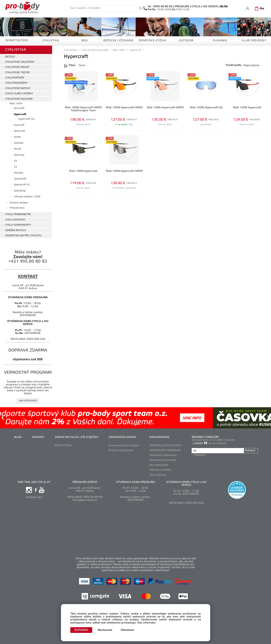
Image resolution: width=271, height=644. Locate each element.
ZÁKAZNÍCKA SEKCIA (122, 437)
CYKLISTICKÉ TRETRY (18, 73)
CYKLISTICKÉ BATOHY (18, 88)
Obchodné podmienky (163, 455)
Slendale (19, 173)
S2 (15, 161)
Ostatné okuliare (19, 203)
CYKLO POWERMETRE (18, 214)
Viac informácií (146, 623)
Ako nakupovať (159, 465)
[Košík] (259, 9)
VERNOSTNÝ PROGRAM (165, 450)
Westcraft (20, 131)
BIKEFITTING (63, 446)
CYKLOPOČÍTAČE (15, 78)
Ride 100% (16, 104)
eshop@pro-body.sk (85, 500)
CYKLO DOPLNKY (15, 220)
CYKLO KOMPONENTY (18, 225)
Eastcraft (19, 125)
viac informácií (28, 401)
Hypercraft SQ (26, 119)
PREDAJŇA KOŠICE (85, 482)
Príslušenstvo (17, 208)
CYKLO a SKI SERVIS (205, 7)
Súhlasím (81, 630)
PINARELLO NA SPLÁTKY (166, 446)
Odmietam (127, 630)
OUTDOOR (186, 41)
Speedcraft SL (22, 185)
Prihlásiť (250, 451)
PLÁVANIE (220, 41)
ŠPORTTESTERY (17, 41)
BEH (85, 41)
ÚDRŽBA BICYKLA (16, 230)
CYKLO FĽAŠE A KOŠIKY (19, 94)
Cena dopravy (158, 475)
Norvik (17, 149)
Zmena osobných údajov (124, 446)
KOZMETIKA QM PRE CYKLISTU (23, 236)
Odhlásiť (200, 455)
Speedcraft (20, 179)
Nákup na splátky (160, 470)
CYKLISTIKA (51, 41)
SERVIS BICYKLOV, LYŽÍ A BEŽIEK (77, 437)
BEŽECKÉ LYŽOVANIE (118, 41)
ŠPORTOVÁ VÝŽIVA (152, 41)
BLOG (18, 437)
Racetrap (19, 155)
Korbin (17, 137)
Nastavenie (105, 630)
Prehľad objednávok (121, 450)
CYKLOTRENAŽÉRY (16, 83)
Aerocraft (19, 108)
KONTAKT (38, 437)
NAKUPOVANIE (159, 437)
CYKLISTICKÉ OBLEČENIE (20, 62)
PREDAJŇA (182, 7)
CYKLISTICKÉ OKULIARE (19, 99)
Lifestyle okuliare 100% (27, 197)
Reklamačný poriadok (163, 460)
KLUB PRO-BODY (254, 41)
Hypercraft (20, 114)
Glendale (19, 143)
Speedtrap (20, 191)
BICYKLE (10, 57)
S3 (15, 167)
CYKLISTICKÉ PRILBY (17, 67)
